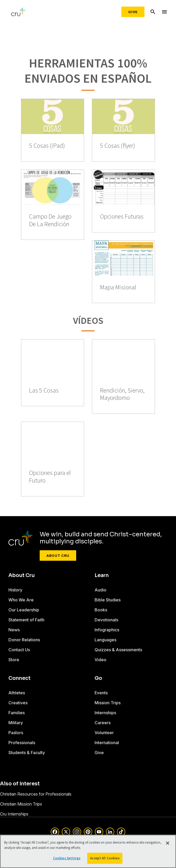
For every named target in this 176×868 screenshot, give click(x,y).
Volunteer (104, 733)
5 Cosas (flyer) (118, 146)
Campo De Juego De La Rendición (50, 220)
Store (14, 660)
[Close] (168, 843)
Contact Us (19, 650)
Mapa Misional (118, 287)
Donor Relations (24, 640)
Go (98, 678)
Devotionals (106, 620)
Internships (105, 713)
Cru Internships (14, 814)
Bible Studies (108, 600)
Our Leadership (24, 610)
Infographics (107, 630)
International (107, 743)
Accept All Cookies (105, 858)
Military (16, 723)
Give (133, 12)
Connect (19, 678)
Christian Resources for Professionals (36, 794)
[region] (88, 851)
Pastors (16, 733)
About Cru (58, 555)
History (15, 590)
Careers (103, 723)
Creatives (18, 703)
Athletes (17, 693)
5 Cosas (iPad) (47, 146)
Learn (102, 575)
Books (101, 610)
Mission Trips (108, 703)
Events (101, 693)
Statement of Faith (26, 620)
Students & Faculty (27, 753)
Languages (105, 640)
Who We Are (21, 600)
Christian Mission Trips (21, 804)
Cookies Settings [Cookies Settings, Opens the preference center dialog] (67, 858)
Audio (100, 590)
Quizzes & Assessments (118, 650)
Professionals (22, 743)
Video (100, 660)
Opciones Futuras (122, 217)
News (14, 630)
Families (17, 713)
